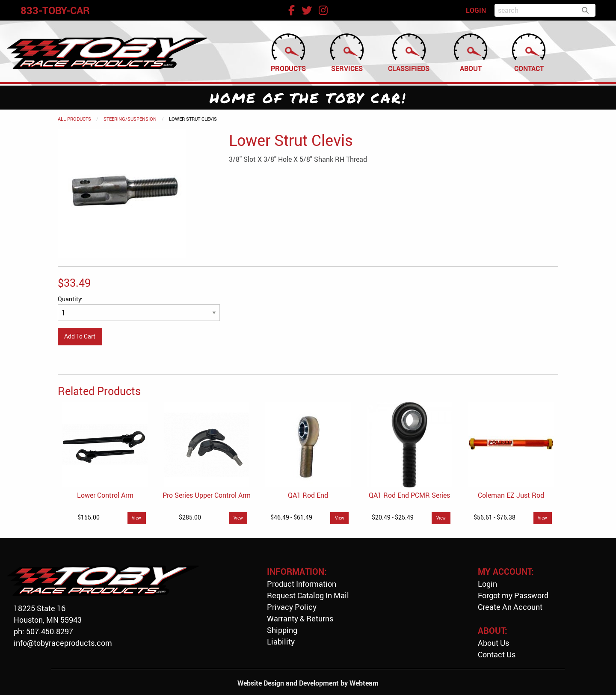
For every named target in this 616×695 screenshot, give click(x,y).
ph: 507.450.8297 (43, 631)
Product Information (302, 584)
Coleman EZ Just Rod (511, 495)
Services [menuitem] (347, 52)
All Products (74, 119)
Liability (281, 642)
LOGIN (476, 10)
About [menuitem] (471, 52)
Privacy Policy (292, 607)
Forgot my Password (513, 595)
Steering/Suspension (130, 119)
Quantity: (139, 308)
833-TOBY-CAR (55, 10)
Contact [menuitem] (529, 52)
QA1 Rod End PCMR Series (409, 495)
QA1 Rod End (308, 495)
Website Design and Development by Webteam (308, 683)
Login (487, 584)
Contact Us (497, 654)
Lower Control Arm (105, 495)
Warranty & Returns (300, 618)
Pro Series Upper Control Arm (207, 495)
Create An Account (510, 607)
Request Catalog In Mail (308, 595)
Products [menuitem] (288, 52)
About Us (493, 643)
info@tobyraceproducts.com (63, 643)
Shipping (282, 630)
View (136, 518)
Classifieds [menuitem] (409, 52)
